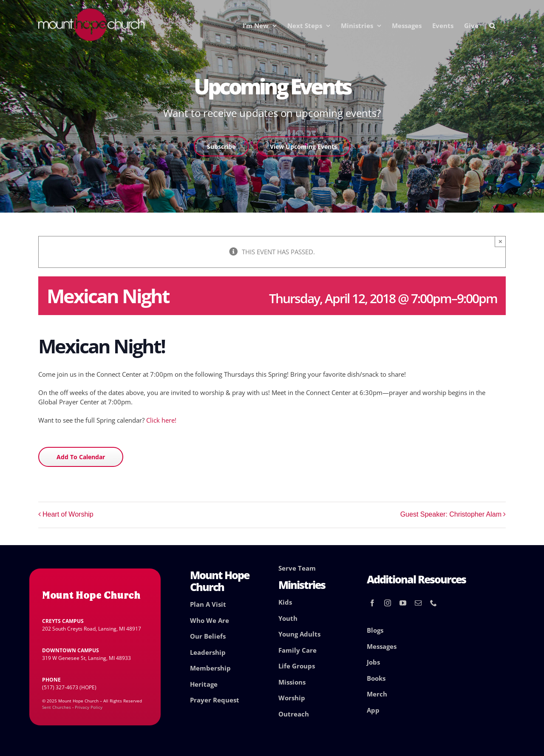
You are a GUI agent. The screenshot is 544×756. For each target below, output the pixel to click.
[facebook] (372, 603)
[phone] (433, 603)
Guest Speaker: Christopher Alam (451, 514)
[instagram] (388, 603)
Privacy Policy (89, 707)
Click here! (161, 420)
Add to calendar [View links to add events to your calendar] (81, 457)
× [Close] (500, 241)
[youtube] (403, 603)
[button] (492, 26)
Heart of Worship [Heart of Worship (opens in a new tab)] (68, 514)
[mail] (418, 603)
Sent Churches (57, 707)
